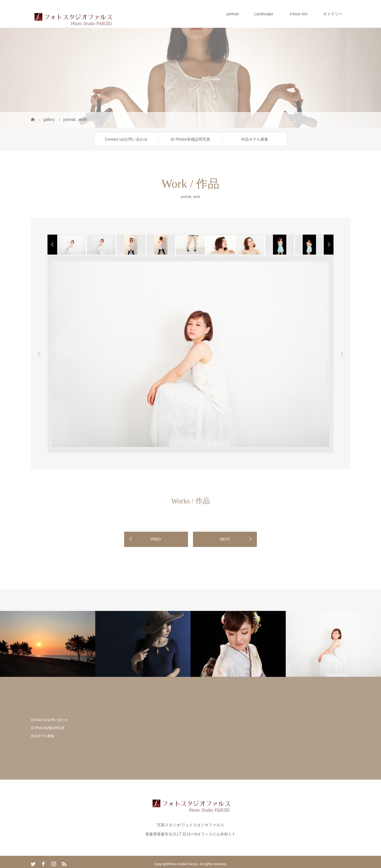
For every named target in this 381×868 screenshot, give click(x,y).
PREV (156, 539)
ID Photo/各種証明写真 (190, 139)
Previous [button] (39, 354)
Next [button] (342, 354)
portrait (233, 14)
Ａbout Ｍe (298, 14)
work (196, 197)
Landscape (264, 14)
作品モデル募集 (255, 139)
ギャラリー (333, 14)
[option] (71, 245)
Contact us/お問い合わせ (126, 139)
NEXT (225, 539)
